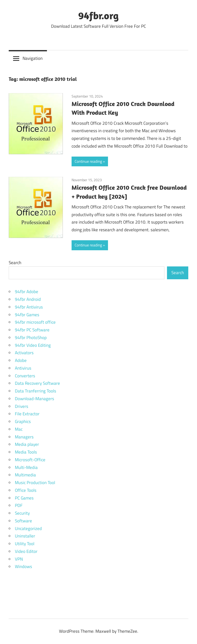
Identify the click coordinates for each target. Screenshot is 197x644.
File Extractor (27, 414)
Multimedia (25, 475)
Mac (19, 429)
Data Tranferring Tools (36, 391)
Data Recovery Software (37, 383)
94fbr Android (28, 299)
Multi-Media (26, 467)
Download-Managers (35, 399)
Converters (25, 376)
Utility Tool (25, 544)
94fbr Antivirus (29, 307)
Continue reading (88, 161)
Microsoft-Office (30, 460)
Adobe (21, 360)
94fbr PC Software (32, 330)
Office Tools (26, 490)
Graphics (23, 421)
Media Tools (26, 452)
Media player (27, 444)
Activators (24, 353)
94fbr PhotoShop (31, 338)
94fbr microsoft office (35, 322)
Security (22, 513)
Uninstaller (25, 536)
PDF (19, 505)
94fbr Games (27, 315)
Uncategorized (28, 528)
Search (15, 263)
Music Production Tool (35, 483)
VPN (19, 559)
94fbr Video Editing (33, 345)
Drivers (22, 406)
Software (23, 521)
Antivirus (23, 368)
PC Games (24, 498)
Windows (23, 566)
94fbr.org (98, 15)
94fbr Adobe (27, 292)
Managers (24, 437)
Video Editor (26, 551)
